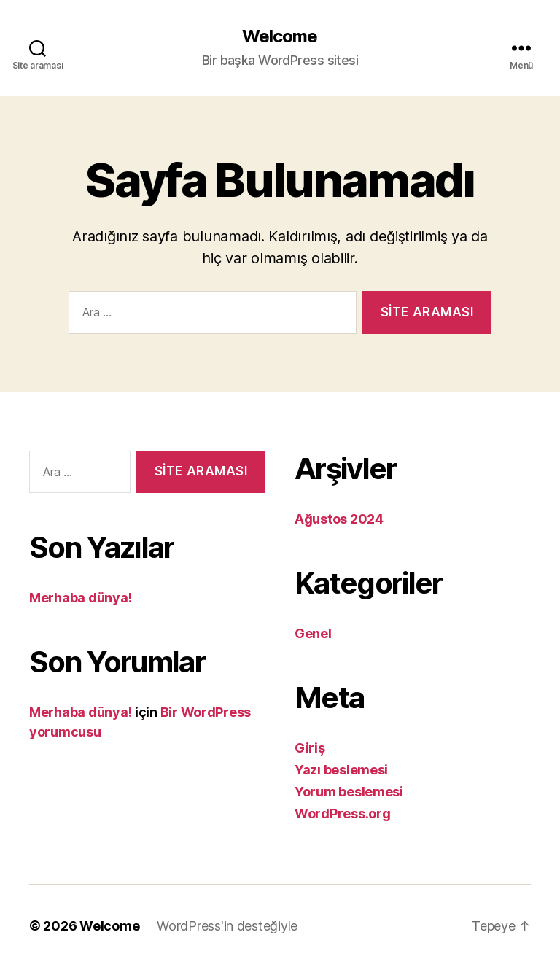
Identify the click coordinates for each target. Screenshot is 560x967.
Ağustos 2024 (339, 519)
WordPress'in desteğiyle (227, 926)
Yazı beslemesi (341, 770)
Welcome (280, 36)
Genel (313, 633)
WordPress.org (343, 813)
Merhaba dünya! (81, 598)
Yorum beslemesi (349, 792)
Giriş (310, 748)
